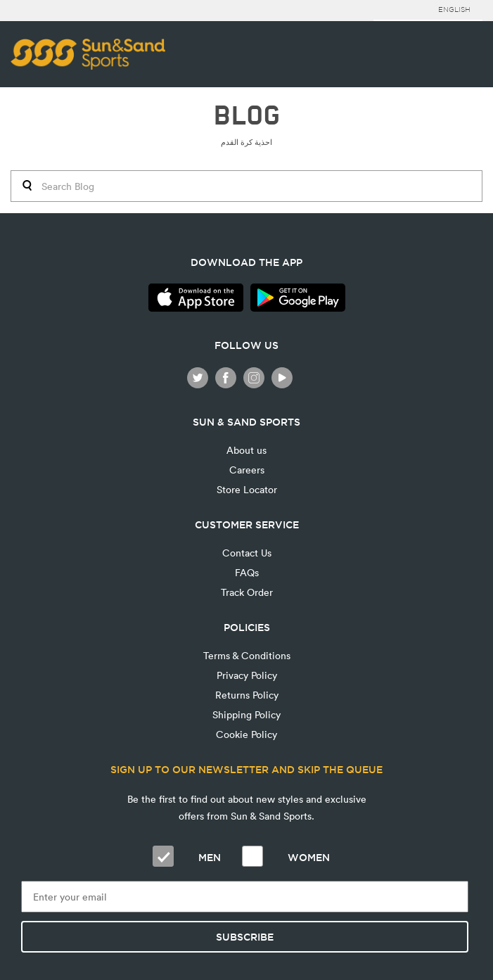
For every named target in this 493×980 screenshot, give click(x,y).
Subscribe (245, 937)
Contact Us (247, 553)
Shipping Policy (246, 714)
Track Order (247, 592)
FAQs (247, 572)
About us (246, 450)
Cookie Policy (246, 734)
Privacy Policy (247, 675)
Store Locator (247, 489)
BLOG (246, 116)
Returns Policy (247, 695)
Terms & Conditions (247, 655)
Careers (247, 470)
